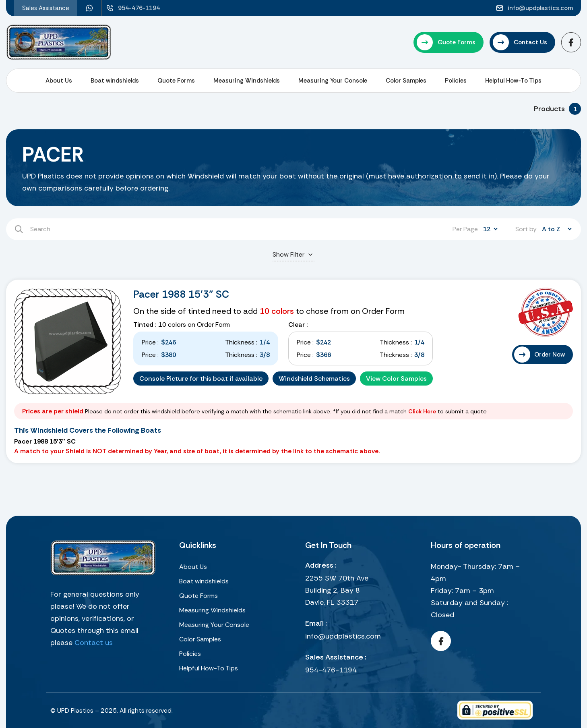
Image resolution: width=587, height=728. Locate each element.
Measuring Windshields (247, 81)
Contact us (94, 643)
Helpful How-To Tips (513, 81)
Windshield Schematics (314, 379)
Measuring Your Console (333, 81)
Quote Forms (176, 81)
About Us (59, 81)
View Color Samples (396, 379)
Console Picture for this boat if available (201, 379)
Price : (150, 342)
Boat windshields (115, 81)
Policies (456, 81)
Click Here (422, 411)
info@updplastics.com (343, 636)
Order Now (550, 355)
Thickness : (241, 342)
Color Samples (406, 81)
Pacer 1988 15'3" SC (181, 294)
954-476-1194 (331, 670)
